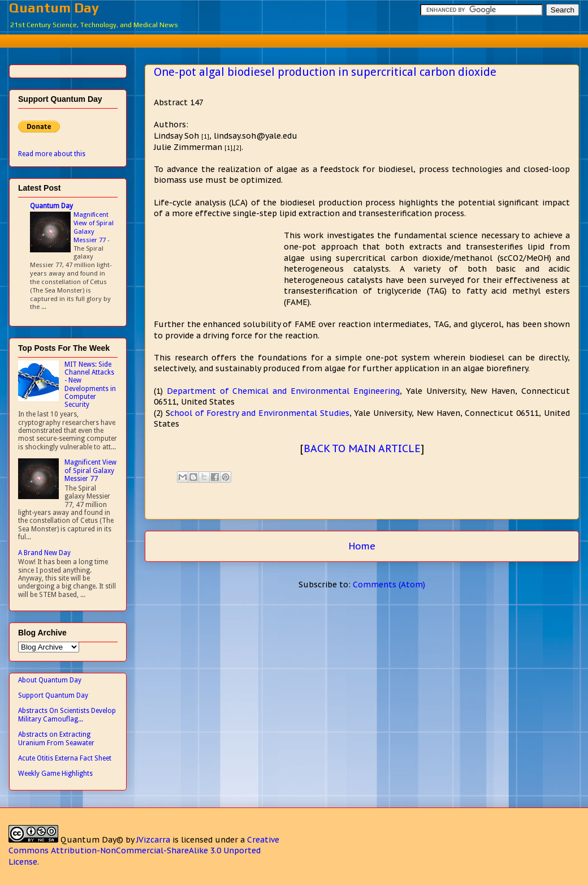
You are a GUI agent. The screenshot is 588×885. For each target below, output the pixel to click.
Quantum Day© (92, 840)
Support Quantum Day (53, 695)
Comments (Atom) (389, 585)
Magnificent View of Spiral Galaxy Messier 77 (94, 227)
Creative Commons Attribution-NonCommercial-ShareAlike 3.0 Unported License (144, 851)
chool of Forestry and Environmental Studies (260, 413)
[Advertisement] (302, 39)
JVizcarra (153, 840)
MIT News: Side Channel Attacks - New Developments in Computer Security (90, 385)
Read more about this (52, 154)
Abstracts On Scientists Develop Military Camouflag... (67, 715)
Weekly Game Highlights (55, 774)
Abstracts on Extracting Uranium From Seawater (56, 738)
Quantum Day (54, 8)
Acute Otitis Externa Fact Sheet (65, 758)
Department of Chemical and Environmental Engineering (283, 391)
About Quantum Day (50, 680)
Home (362, 546)
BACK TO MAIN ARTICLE (362, 448)
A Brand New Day (44, 553)
